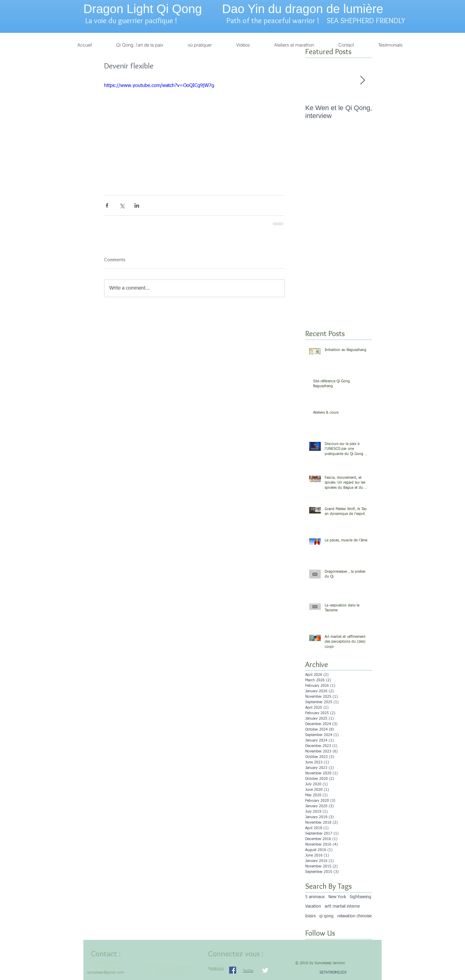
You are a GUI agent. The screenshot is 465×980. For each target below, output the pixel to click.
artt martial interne (342, 906)
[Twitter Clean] (265, 970)
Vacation (313, 906)
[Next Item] (362, 80)
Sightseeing (360, 897)
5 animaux (315, 897)
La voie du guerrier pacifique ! (134, 20)
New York (337, 897)
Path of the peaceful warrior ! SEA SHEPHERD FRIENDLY (316, 20)
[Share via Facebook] (107, 205)
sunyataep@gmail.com (105, 973)
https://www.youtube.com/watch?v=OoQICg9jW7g (159, 86)
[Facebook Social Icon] (233, 970)
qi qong (326, 916)
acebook (217, 969)
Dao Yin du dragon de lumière (303, 9)
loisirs (310, 916)
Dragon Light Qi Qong (143, 9)
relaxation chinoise (354, 916)
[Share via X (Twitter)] (122, 205)
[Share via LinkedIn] (137, 205)
